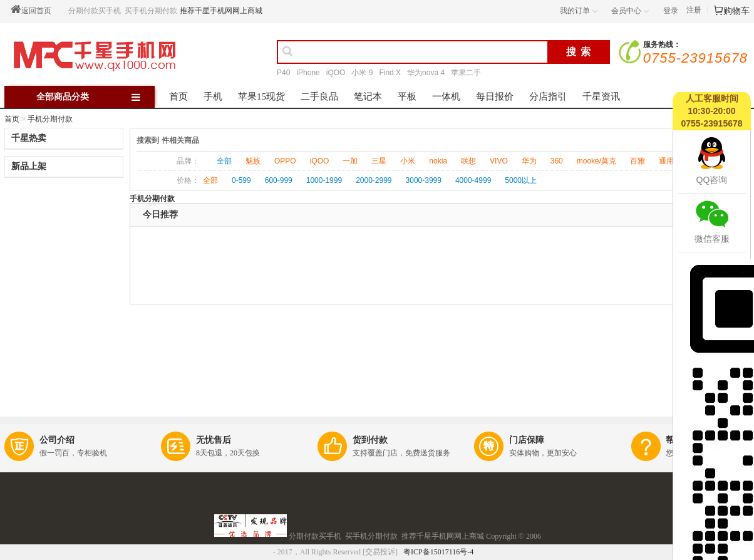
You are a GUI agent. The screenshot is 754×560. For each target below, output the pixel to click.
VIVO (499, 161)
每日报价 (495, 96)
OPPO (285, 161)
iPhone (308, 73)
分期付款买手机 (95, 11)
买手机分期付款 (151, 11)
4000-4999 (473, 180)
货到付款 (370, 440)
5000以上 (521, 180)
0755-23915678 (695, 58)
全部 (224, 161)
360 (557, 161)
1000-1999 (324, 180)
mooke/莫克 (596, 161)
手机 (213, 96)
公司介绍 (57, 440)
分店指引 (548, 96)
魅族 (253, 161)
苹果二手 (466, 73)
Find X (390, 73)
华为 (529, 161)
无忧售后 (214, 440)
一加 (350, 161)
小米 (408, 161)
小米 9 (362, 73)
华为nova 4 (426, 73)
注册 (694, 10)
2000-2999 (374, 180)
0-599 (241, 180)
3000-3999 (424, 180)
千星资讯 (601, 96)
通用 (666, 161)
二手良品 (319, 96)
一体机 (446, 96)
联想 (468, 161)
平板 (407, 96)
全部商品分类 (94, 96)
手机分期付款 (50, 119)
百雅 (638, 161)
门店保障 (527, 440)
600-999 (279, 180)
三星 (379, 161)
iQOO (336, 73)
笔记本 (368, 96)
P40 (283, 73)
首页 (178, 96)
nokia (438, 161)
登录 (671, 11)
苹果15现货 (261, 96)
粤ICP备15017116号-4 (439, 552)
